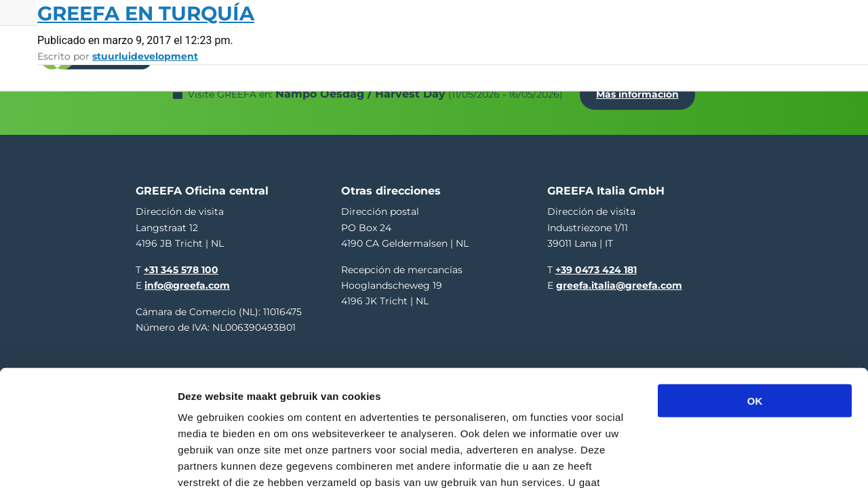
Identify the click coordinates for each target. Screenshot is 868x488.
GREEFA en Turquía (146, 13)
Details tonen (733, 461)
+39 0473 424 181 (596, 262)
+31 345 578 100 (181, 262)
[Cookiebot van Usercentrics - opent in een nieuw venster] (88, 462)
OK (755, 309)
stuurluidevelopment (145, 56)
